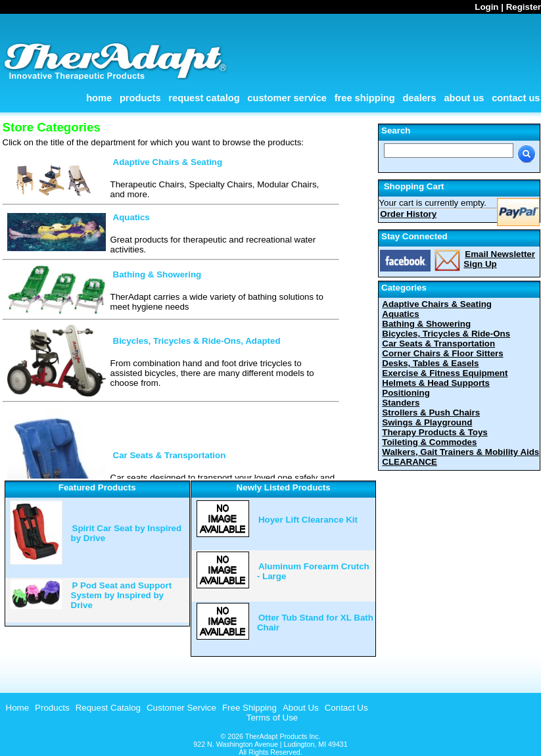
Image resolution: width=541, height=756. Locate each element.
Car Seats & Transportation (170, 455)
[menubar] (185, 708)
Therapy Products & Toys (435, 432)
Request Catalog (204, 98)
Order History (408, 214)
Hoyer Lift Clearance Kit (308, 520)
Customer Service (287, 98)
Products (140, 98)
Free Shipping (365, 98)
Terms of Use (272, 718)
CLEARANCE (410, 462)
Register (524, 7)
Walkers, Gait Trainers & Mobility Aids (460, 452)
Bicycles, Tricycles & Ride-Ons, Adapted (197, 341)
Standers (401, 403)
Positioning (406, 393)
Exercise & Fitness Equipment (445, 373)
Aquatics (131, 217)
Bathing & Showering (157, 274)
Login (486, 7)
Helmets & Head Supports (436, 383)
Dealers (419, 98)
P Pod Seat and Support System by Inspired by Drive (122, 595)
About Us (464, 98)
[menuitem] (16, 708)
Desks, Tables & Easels (430, 363)
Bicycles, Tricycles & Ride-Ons (446, 334)
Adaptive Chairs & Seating (168, 162)
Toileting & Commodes (429, 442)
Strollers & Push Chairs (431, 413)
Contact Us (516, 98)
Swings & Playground (427, 422)
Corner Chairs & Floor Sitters (442, 353)
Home (99, 98)
